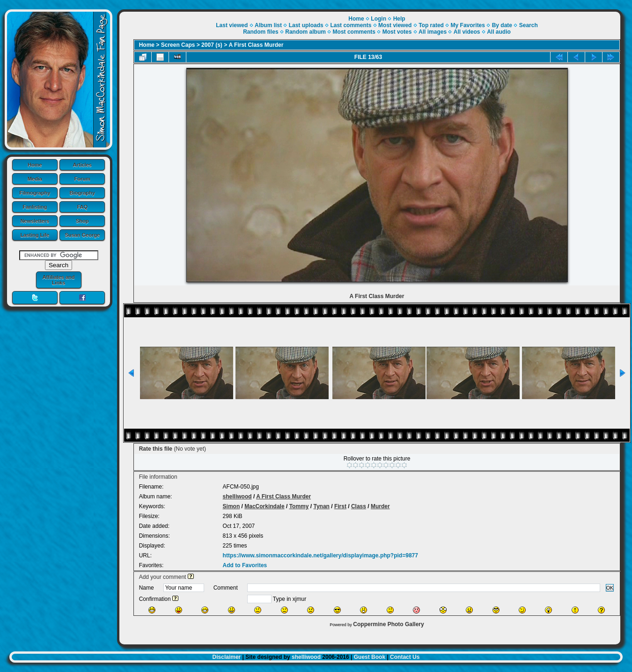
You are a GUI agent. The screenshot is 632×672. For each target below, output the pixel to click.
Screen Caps (178, 45)
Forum (82, 179)
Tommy (299, 506)
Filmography (35, 193)
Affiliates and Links (58, 280)
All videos (467, 32)
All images (433, 32)
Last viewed (232, 25)
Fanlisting (35, 207)
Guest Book (370, 657)
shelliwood (237, 497)
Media (35, 179)
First (340, 506)
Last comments (351, 25)
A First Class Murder (256, 45)
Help (399, 19)
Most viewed (395, 25)
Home (35, 165)
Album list (268, 25)
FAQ (82, 207)
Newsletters (35, 221)
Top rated (431, 25)
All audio (499, 32)
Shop (82, 221)
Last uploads (306, 25)
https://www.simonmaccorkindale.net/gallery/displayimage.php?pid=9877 (320, 555)
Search (529, 25)
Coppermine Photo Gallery (388, 624)
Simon (231, 506)
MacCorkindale (264, 506)
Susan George (82, 235)
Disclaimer (227, 657)
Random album (305, 32)
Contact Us (405, 657)
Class (359, 506)
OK (610, 588)
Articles (82, 165)
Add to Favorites (245, 565)
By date (502, 25)
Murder (380, 506)
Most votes (397, 32)
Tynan (321, 506)
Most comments (354, 32)
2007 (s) (212, 45)
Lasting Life (35, 235)
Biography (82, 193)
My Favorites (468, 25)
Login (378, 19)
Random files (261, 32)
